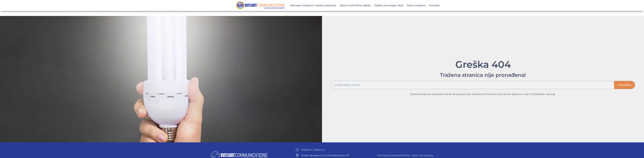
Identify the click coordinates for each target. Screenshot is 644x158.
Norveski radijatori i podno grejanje (313, 5)
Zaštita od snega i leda (389, 5)
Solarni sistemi (416, 5)
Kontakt (434, 5)
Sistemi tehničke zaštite (355, 5)
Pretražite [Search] (625, 85)
